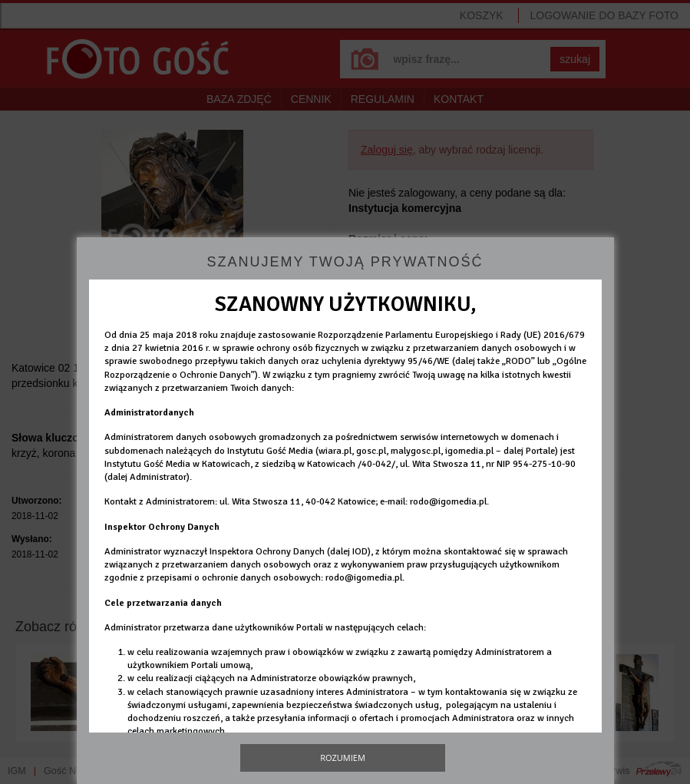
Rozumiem (343, 758)
